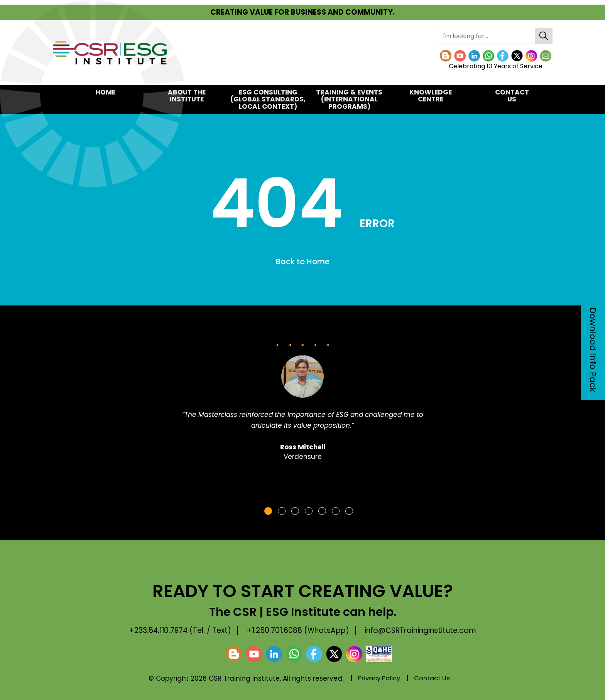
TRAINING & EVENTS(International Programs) (349, 99)
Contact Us (512, 96)
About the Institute (187, 96)
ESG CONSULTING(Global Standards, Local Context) (268, 99)
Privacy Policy (378, 678)
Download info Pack (593, 350)
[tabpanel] (302, 401)
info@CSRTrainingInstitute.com (423, 631)
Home (106, 92)
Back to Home (303, 262)
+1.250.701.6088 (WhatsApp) (299, 631)
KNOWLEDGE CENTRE (431, 96)
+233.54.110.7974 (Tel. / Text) (178, 631)
